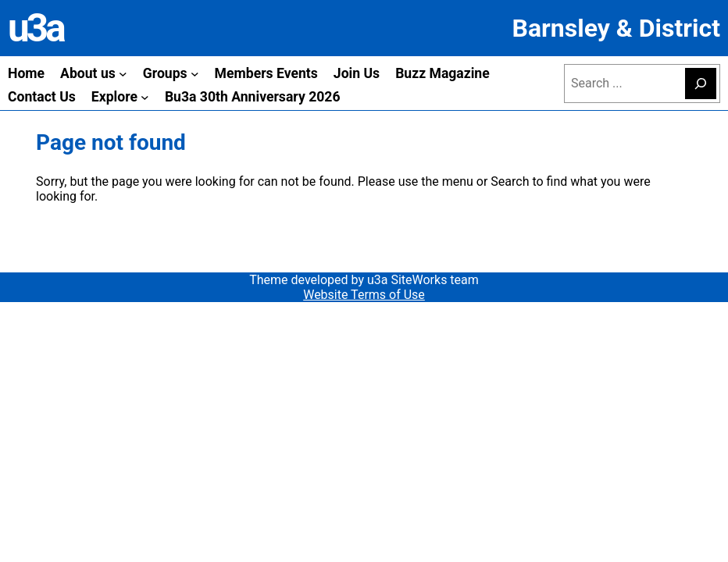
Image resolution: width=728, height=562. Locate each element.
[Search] (701, 84)
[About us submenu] (123, 74)
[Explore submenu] (145, 97)
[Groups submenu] (195, 74)
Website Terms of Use (364, 295)
